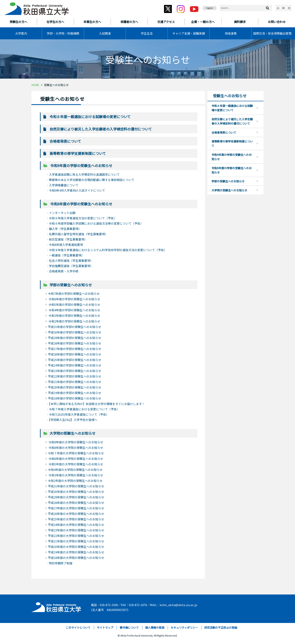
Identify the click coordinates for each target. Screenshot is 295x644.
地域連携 (231, 33)
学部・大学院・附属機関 (63, 33)
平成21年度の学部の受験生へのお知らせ (75, 382)
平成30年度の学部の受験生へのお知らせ (75, 332)
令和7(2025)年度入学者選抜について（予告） (79, 414)
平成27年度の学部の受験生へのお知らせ (75, 349)
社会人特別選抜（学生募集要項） (71, 260)
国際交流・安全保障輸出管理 (272, 33)
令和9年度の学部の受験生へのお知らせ (81, 165)
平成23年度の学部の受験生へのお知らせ (75, 371)
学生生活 (147, 33)
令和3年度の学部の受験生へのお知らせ (74, 316)
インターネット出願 (62, 213)
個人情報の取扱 (155, 627)
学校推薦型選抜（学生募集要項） (71, 266)
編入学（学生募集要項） (65, 229)
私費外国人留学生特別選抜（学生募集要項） (78, 234)
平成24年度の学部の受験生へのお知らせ (75, 365)
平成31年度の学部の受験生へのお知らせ (75, 327)
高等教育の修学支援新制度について (78, 153)
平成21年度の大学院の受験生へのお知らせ (76, 541)
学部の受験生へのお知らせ (71, 285)
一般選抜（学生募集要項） (67, 255)
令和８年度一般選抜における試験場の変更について (90, 117)
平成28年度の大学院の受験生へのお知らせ (76, 503)
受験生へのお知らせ (56, 85)
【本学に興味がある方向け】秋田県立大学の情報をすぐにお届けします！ (97, 404)
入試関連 (105, 33)
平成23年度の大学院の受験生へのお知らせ (76, 530)
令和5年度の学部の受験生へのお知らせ (74, 305)
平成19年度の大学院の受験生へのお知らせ (76, 552)
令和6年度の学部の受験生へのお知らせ (74, 299)
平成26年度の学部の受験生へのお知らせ (75, 354)
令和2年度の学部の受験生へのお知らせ (74, 321)
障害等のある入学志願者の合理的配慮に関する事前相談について (92, 180)
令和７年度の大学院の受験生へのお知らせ (76, 453)
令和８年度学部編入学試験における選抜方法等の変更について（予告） (96, 223)
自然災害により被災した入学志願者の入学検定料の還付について (101, 129)
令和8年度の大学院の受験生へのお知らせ (76, 448)
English (210, 8)
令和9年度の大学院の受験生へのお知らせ (76, 442)
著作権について (129, 627)
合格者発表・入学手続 (64, 271)
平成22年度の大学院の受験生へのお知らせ (76, 536)
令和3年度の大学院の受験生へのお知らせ (76, 475)
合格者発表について (65, 141)
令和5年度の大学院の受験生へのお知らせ (76, 464)
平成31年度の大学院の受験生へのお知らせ (76, 486)
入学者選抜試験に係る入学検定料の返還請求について (84, 174)
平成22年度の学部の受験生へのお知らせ (75, 376)
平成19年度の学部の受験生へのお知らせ (75, 393)
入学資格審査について (64, 185)
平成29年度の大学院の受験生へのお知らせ (76, 497)
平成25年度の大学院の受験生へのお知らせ (76, 519)
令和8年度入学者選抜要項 (66, 245)
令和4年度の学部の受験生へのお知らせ (74, 310)
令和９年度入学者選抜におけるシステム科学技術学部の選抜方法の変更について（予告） (108, 250)
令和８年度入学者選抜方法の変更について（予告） (83, 218)
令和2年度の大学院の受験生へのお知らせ (75, 481)
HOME (35, 85)
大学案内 (21, 33)
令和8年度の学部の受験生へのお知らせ (81, 204)
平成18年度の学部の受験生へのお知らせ (75, 398)
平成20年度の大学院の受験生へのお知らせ (76, 547)
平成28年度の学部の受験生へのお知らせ (75, 343)
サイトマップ (105, 627)
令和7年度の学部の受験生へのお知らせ (74, 294)
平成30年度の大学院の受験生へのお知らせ (76, 492)
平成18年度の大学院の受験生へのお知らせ (76, 558)
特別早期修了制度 (61, 563)
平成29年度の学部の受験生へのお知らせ (75, 338)
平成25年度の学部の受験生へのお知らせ (75, 360)
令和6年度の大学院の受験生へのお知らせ (76, 459)
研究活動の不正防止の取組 (221, 627)
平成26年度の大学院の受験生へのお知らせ (76, 514)
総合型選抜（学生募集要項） (68, 239)
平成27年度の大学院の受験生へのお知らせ (76, 508)
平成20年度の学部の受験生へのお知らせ (75, 387)
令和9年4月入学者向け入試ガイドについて (77, 190)
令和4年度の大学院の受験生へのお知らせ (75, 470)
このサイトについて (78, 627)
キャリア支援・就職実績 (189, 33)
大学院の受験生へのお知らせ (72, 433)
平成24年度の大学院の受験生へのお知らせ (76, 525)
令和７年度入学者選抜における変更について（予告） (84, 409)
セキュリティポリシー (184, 627)
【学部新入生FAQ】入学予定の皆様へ (73, 420)
